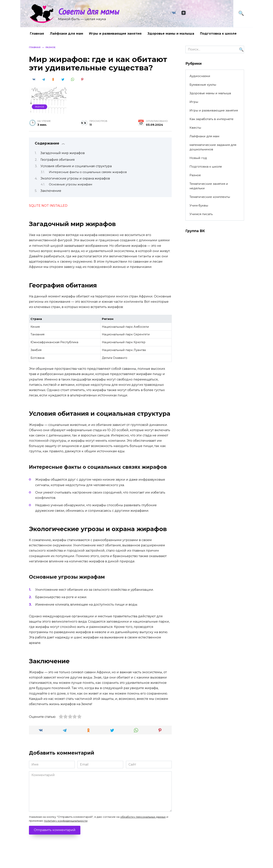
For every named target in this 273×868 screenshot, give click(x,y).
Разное (40, 107)
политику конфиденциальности (66, 821)
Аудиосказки (200, 76)
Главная (37, 34)
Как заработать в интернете (211, 119)
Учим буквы (199, 205)
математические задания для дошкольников (213, 147)
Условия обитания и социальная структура (76, 166)
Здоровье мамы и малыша (171, 34)
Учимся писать (201, 214)
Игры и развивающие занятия (115, 34)
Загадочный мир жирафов (63, 153)
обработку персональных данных (143, 817)
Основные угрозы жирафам (70, 184)
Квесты (195, 128)
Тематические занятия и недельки (209, 186)
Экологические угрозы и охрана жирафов (75, 178)
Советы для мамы (89, 11)
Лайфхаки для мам (66, 34)
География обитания (58, 160)
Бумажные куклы (203, 85)
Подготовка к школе (218, 34)
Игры (194, 102)
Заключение (51, 191)
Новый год (198, 158)
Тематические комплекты (210, 197)
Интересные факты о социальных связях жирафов (88, 172)
